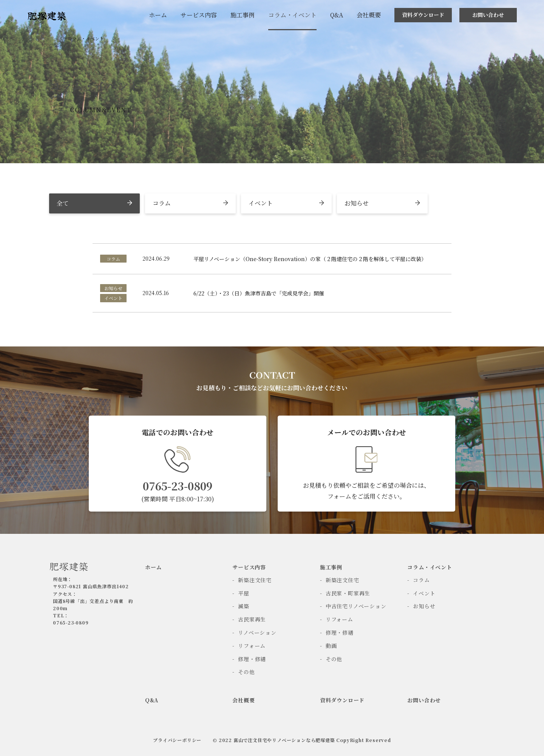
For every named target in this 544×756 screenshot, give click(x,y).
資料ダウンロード (423, 15)
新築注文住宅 (255, 580)
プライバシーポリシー (177, 740)
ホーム (158, 15)
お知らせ (424, 606)
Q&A (337, 15)
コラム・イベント (292, 15)
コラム (421, 580)
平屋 (244, 593)
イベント (424, 593)
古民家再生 (252, 619)
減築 (244, 606)
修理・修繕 (252, 659)
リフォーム (252, 646)
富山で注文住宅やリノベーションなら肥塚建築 (285, 740)
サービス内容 (199, 15)
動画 (331, 646)
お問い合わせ (488, 15)
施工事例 (243, 15)
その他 (246, 672)
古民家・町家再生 (348, 593)
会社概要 (369, 15)
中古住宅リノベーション (356, 606)
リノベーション (257, 632)
